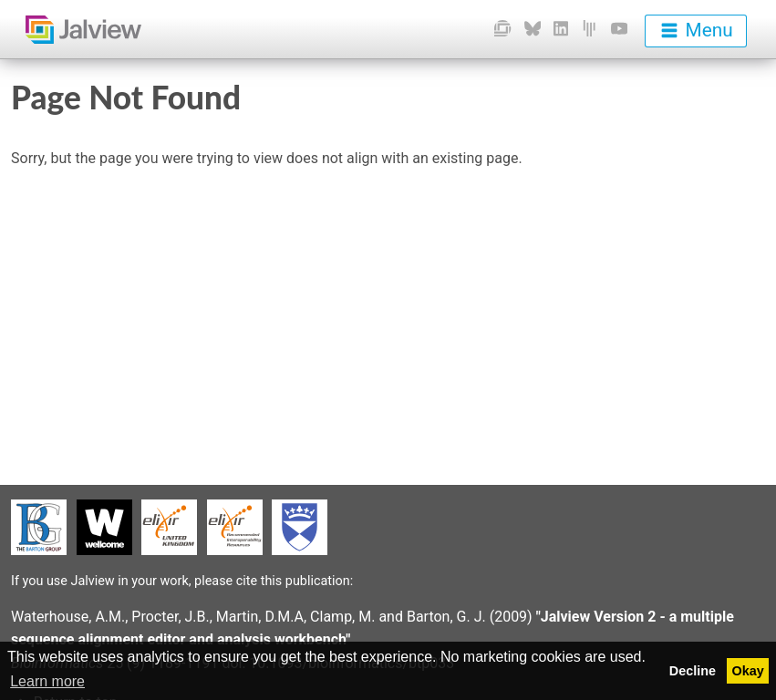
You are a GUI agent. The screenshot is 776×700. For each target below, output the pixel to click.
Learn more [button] (47, 681)
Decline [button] (693, 671)
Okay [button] (748, 671)
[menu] (696, 31)
